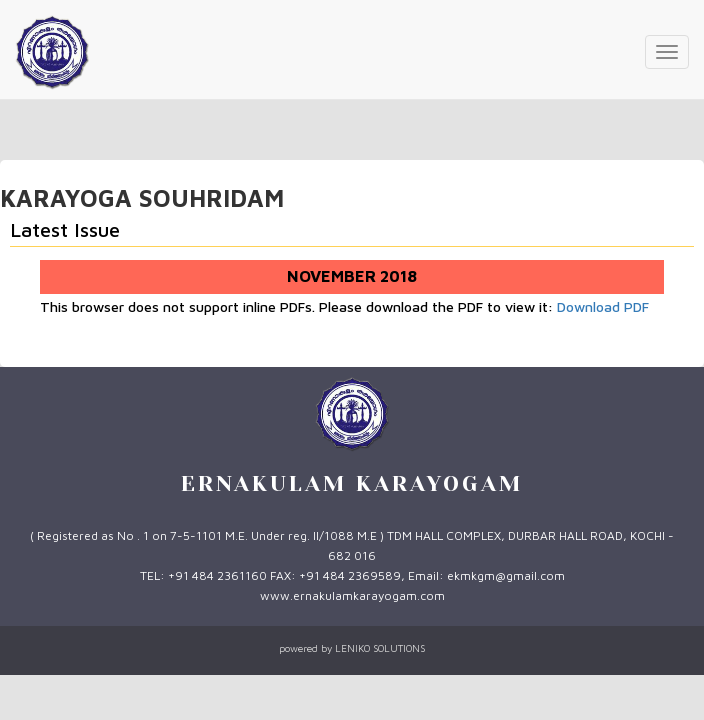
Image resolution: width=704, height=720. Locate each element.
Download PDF (603, 306)
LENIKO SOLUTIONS (380, 648)
